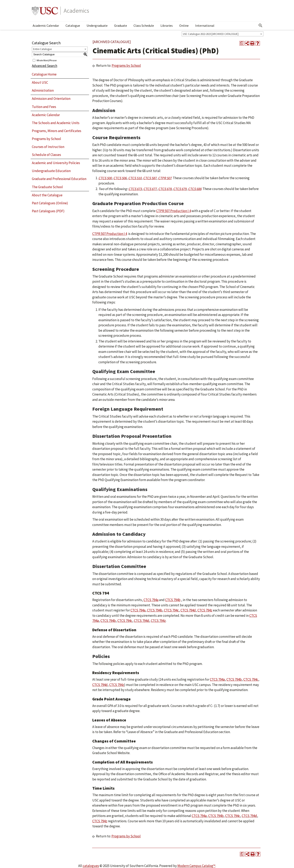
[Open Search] (261, 26)
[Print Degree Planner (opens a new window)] (242, 43)
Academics (76, 11)
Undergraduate (97, 26)
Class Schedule (144, 26)
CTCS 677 (150, 189)
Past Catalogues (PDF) (48, 211)
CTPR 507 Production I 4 (174, 211)
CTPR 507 (165, 178)
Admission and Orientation (51, 99)
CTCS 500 (105, 178)
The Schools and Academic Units (56, 123)
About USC (40, 82)
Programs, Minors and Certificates (57, 131)
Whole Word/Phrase (47, 60)
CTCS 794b (173, 600)
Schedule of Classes (46, 155)
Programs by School (46, 139)
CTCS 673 (135, 189)
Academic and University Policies (56, 163)
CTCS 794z (205, 610)
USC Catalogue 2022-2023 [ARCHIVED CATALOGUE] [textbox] (211, 34)
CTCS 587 (150, 178)
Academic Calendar (46, 26)
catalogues (91, 866)
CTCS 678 (165, 189)
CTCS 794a (151, 600)
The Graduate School (47, 187)
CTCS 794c (171, 610)
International (205, 26)
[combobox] (223, 34)
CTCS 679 (180, 189)
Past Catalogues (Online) (50, 203)
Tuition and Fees (44, 107)
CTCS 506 (120, 178)
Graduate (121, 26)
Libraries (167, 26)
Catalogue (73, 26)
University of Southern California (45, 11)
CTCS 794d (188, 610)
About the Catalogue (47, 195)
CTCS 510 (135, 178)
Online (184, 26)
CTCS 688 (195, 189)
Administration (43, 90)
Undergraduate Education (51, 171)
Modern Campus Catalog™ (196, 866)
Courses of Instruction (48, 147)
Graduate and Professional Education (59, 179)
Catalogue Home (44, 74)
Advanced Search (45, 66)
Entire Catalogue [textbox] (42, 49)
